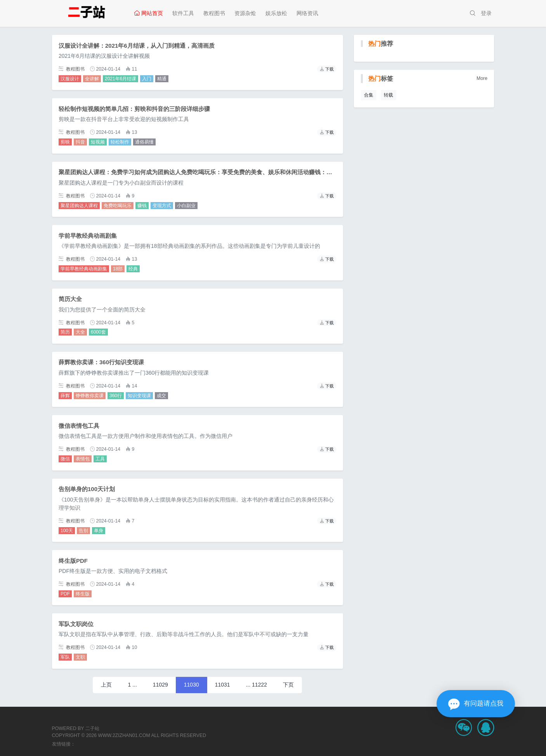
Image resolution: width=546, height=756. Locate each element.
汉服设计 (70, 79)
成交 (161, 396)
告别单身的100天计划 (87, 489)
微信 (65, 459)
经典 (133, 269)
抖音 (80, 142)
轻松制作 (120, 142)
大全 (80, 332)
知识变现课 (139, 396)
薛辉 (65, 396)
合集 (369, 95)
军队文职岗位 (76, 624)
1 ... (132, 685)
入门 (147, 79)
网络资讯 (307, 13)
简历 (65, 332)
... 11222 (257, 685)
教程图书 (214, 13)
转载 (388, 95)
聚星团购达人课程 (79, 206)
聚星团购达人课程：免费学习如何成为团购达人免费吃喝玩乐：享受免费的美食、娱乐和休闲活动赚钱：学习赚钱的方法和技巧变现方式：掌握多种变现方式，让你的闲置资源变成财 (291, 172)
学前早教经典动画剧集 (88, 236)
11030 (192, 685)
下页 (288, 685)
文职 (80, 657)
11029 (160, 685)
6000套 (98, 332)
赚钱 (142, 206)
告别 (83, 531)
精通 (162, 79)
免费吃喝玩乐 (118, 206)
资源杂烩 (245, 13)
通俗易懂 (144, 142)
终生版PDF (73, 561)
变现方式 (162, 206)
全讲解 (92, 79)
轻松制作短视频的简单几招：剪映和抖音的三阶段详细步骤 (134, 109)
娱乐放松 (276, 13)
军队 (65, 657)
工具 (100, 459)
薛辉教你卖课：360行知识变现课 (101, 362)
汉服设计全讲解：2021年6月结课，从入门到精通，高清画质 (137, 46)
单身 (99, 531)
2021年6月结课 (120, 79)
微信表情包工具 (79, 426)
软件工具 (183, 13)
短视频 (98, 142)
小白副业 (186, 206)
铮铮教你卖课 (90, 396)
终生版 (83, 594)
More (482, 78)
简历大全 (70, 299)
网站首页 (149, 13)
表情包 (83, 459)
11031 (223, 685)
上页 (106, 685)
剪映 (65, 142)
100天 (67, 531)
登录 (486, 13)
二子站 (92, 728)
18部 (118, 269)
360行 (116, 396)
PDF (65, 594)
